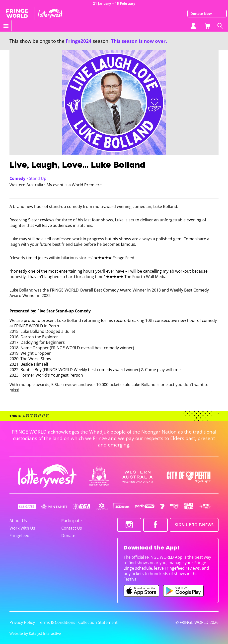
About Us (18, 521)
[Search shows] (221, 26)
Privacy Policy (22, 622)
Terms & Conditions (57, 622)
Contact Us (72, 528)
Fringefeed (19, 536)
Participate (72, 521)
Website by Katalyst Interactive (35, 633)
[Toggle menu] (6, 26)
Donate (68, 536)
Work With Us (22, 528)
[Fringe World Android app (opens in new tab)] (183, 591)
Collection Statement (98, 622)
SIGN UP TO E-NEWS (194, 525)
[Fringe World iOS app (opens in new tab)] (142, 591)
